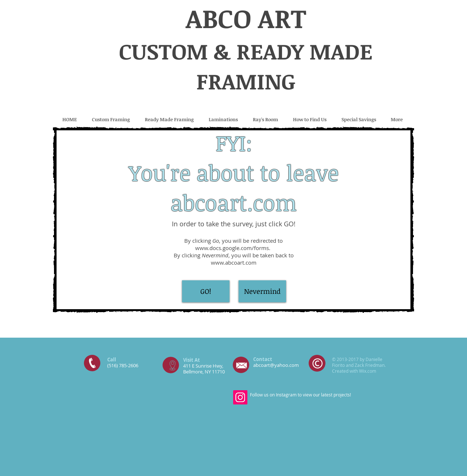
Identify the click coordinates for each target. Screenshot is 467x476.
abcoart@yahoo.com (276, 365)
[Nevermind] (262, 291)
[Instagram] (240, 397)
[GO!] (206, 291)
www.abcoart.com (234, 262)
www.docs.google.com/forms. (233, 248)
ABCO (218, 18)
